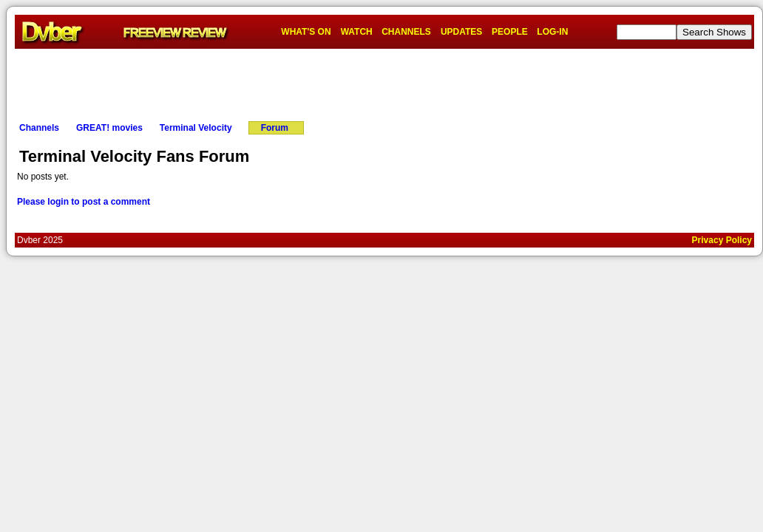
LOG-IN (552, 32)
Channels (39, 128)
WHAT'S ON (306, 32)
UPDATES (461, 32)
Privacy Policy (722, 240)
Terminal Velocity (196, 128)
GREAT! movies (109, 128)
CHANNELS (406, 32)
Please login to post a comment (84, 202)
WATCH (357, 32)
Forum (275, 128)
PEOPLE (510, 32)
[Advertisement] (384, 82)
